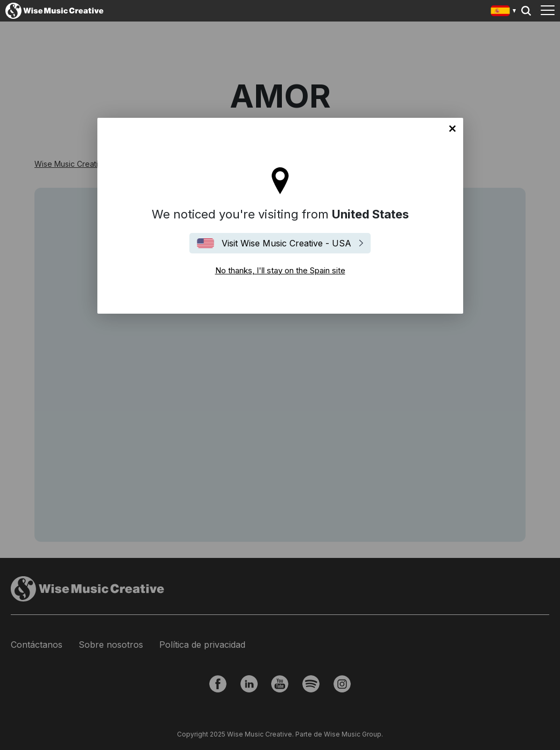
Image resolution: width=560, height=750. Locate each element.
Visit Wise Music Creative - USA (286, 243)
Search (526, 11)
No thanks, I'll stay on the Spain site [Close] (452, 129)
